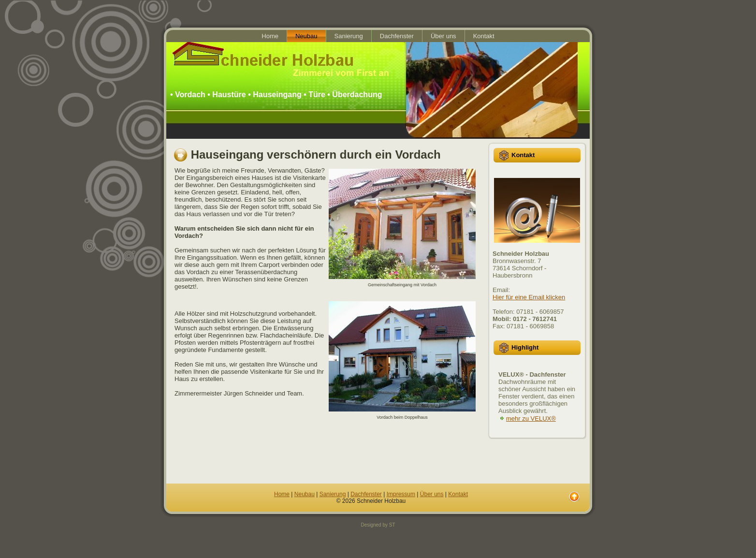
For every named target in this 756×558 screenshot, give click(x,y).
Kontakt (458, 494)
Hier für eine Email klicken (529, 297)
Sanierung (333, 494)
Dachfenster (366, 494)
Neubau (305, 494)
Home (282, 494)
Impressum (401, 494)
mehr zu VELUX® (531, 418)
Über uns (432, 494)
